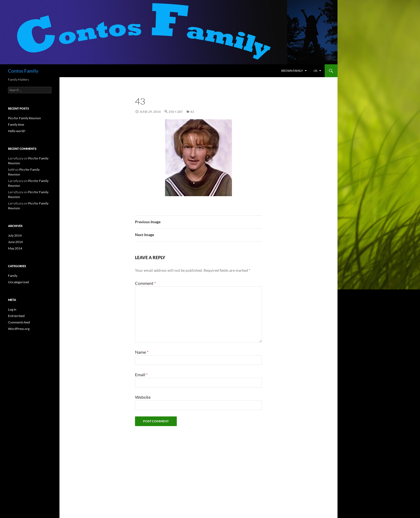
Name (142, 352)
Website (143, 397)
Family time (16, 124)
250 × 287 (176, 112)
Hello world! (17, 131)
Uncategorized (18, 282)
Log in (12, 309)
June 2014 (15, 242)
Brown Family (292, 71)
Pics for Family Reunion (25, 118)
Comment (145, 283)
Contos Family (23, 71)
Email (141, 374)
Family (13, 276)
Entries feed (16, 316)
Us (316, 71)
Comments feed (19, 322)
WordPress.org (19, 329)
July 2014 (15, 235)
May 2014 (15, 248)
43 (192, 112)
